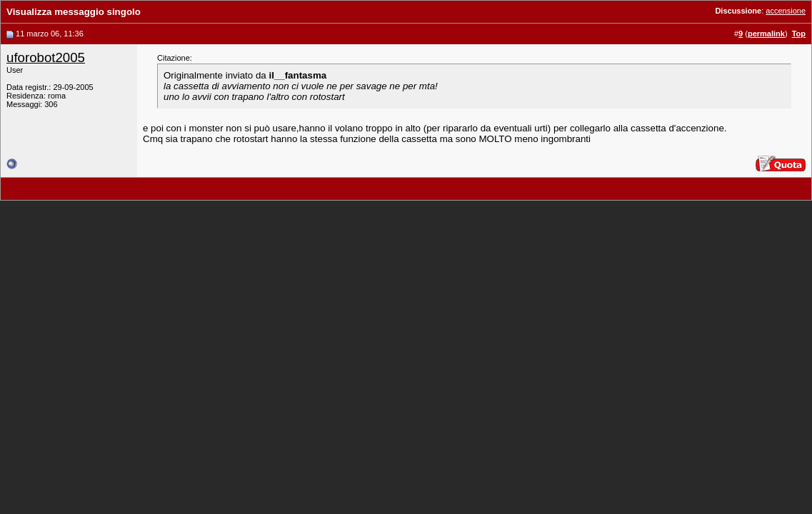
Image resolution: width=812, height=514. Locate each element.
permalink (766, 34)
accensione (786, 11)
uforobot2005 (46, 57)
